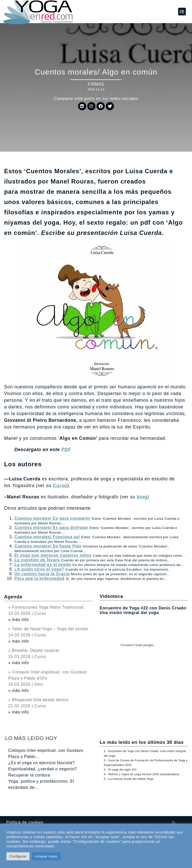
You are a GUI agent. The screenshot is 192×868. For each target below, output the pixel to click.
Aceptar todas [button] (46, 856)
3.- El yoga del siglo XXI (120, 770)
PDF (66, 450)
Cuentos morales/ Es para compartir (52, 518)
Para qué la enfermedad (39, 578)
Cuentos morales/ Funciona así (47, 537)
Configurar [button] (18, 856)
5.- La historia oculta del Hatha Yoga (128, 779)
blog (142, 497)
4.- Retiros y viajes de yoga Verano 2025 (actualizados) (141, 774)
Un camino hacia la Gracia (42, 574)
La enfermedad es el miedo (43, 565)
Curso (60, 486)
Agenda (13, 597)
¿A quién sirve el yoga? (39, 569)
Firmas (96, 84)
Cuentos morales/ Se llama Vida (48, 546)
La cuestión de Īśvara (37, 560)
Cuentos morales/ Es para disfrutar (51, 528)
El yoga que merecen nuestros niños (53, 555)
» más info (18, 620)
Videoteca (111, 596)
